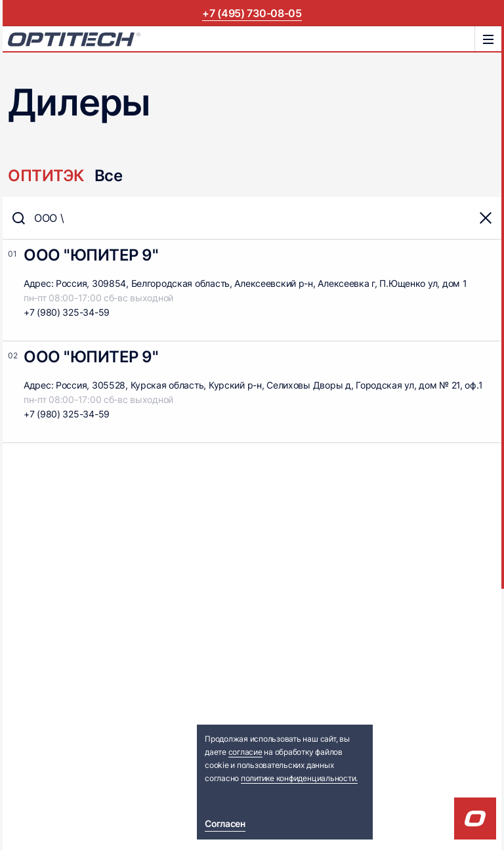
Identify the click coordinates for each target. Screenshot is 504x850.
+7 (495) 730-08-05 (252, 13)
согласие (245, 752)
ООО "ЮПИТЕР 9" (91, 255)
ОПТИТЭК (46, 176)
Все (109, 176)
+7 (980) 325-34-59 (67, 312)
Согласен (225, 823)
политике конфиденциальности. (299, 778)
